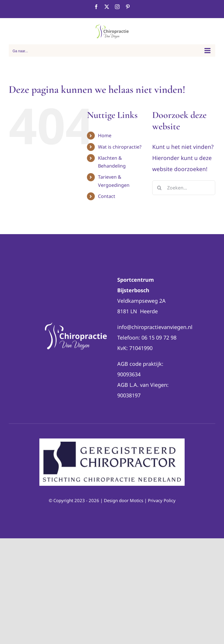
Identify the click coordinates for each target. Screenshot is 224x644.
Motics (136, 500)
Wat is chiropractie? (120, 147)
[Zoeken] (160, 188)
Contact (107, 196)
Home (105, 135)
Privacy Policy (162, 500)
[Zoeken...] (184, 188)
